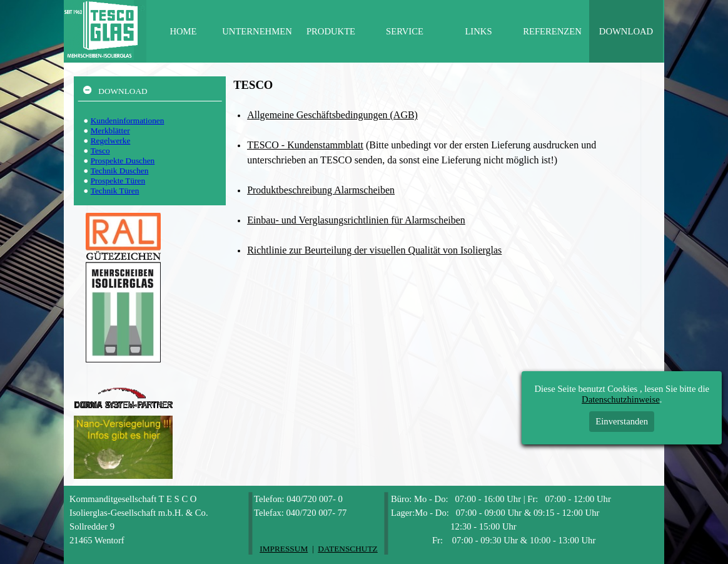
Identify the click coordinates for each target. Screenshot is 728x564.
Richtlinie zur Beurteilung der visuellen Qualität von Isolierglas (374, 250)
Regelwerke (111, 141)
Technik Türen (115, 191)
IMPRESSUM (284, 549)
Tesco (100, 151)
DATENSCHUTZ (348, 549)
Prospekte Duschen (123, 161)
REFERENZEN (552, 31)
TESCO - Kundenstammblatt (305, 145)
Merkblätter (110, 131)
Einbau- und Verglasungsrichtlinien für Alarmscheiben (356, 220)
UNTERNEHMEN (257, 31)
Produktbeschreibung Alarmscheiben (321, 190)
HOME (183, 31)
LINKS (478, 31)
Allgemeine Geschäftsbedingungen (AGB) (332, 115)
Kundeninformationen (128, 120)
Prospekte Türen (118, 181)
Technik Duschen (120, 171)
